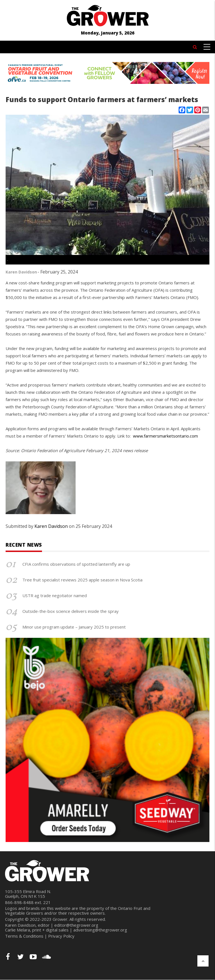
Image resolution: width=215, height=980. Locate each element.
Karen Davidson (21, 272)
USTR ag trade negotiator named (55, 595)
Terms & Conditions (24, 936)
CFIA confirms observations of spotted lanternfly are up (76, 564)
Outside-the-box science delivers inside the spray (71, 611)
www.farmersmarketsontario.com (165, 436)
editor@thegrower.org (76, 925)
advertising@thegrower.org (100, 930)
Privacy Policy (61, 936)
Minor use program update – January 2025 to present (74, 627)
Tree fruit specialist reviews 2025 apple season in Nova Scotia (82, 580)
